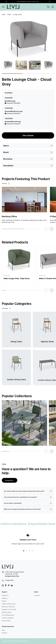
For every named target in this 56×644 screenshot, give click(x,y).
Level (15, 641)
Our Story (37, 595)
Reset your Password (8, 607)
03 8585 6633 (9, 580)
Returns (4, 601)
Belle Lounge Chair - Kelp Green (17, 280)
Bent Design (7, 277)
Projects (4, 633)
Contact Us (10, 480)
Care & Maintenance (8, 615)
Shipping (5, 598)
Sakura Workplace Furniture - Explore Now (28, 1)
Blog (3, 630)
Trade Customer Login (9, 604)
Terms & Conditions (8, 618)
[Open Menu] (3, 7)
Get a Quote (28, 135)
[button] (50, 2)
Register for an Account (9, 609)
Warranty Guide (7, 612)
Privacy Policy (6, 621)
